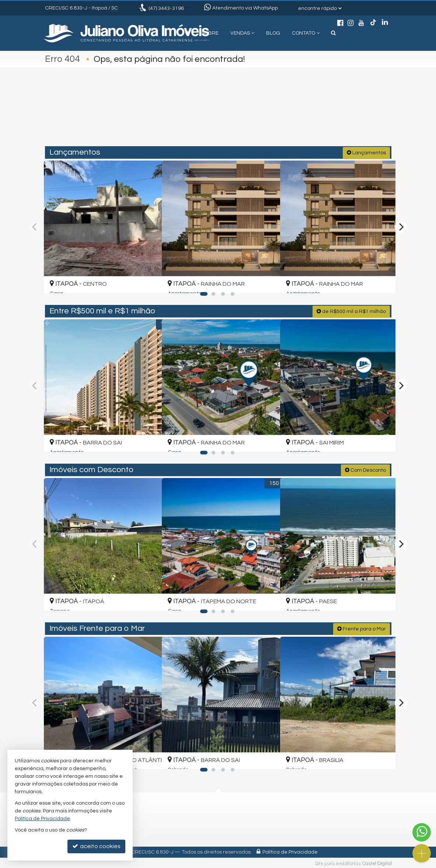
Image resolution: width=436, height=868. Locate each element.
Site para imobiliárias (337, 862)
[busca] (333, 33)
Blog (273, 33)
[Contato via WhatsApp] (422, 832)
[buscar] (319, 115)
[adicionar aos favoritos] (147, 280)
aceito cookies (96, 846)
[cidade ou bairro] (273, 115)
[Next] (401, 226)
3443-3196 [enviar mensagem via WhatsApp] (166, 8)
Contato (306, 33)
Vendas (242, 33)
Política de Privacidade (290, 851)
